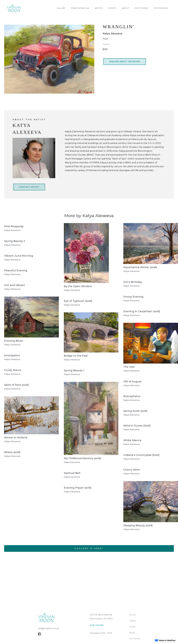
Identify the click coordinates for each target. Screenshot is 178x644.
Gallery (133, 621)
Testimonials (161, 8)
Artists (132, 627)
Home (132, 615)
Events (112, 8)
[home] (14, 8)
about (125, 8)
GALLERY (61, 8)
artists (99, 8)
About (132, 633)
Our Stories (135, 639)
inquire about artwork (125, 61)
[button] (80, 8)
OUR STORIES (141, 8)
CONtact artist (29, 187)
